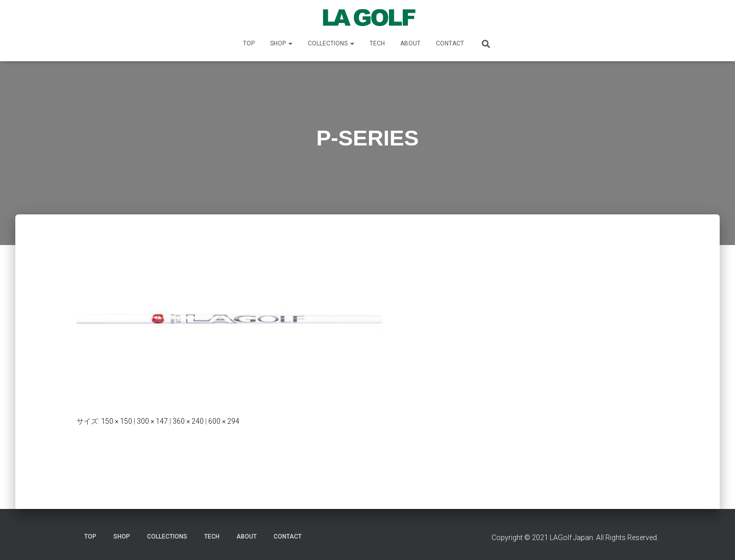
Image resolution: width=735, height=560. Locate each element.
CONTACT (450, 43)
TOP (249, 43)
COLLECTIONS (331, 43)
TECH (377, 43)
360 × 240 (188, 421)
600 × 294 (224, 421)
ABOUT (410, 43)
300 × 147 (152, 421)
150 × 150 (117, 421)
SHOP (281, 43)
